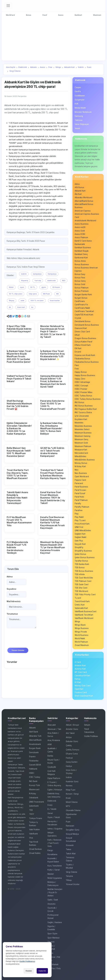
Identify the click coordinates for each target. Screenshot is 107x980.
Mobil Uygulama (55, 878)
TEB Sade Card (82, 584)
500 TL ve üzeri (37, 300)
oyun (22, 287)
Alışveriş (25, 280)
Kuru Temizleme (55, 866)
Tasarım (51, 942)
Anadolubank (35, 744)
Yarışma (69, 876)
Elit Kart (78, 348)
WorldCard (10, 15)
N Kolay (33, 794)
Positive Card (81, 692)
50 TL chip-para (16, 294)
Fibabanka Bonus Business (87, 362)
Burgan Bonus (81, 298)
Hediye (69, 766)
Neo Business (81, 473)
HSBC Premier (81, 389)
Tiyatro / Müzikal (70, 866)
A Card (78, 662)
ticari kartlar (55, 300)
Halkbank (33, 769)
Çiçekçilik (52, 767)
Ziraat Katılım (35, 853)
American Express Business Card (87, 216)
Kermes (69, 786)
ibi (10, 307)
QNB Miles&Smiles (83, 530)
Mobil (11, 287)
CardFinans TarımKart (84, 311)
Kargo (50, 850)
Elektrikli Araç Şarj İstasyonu (54, 795)
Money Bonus (81, 463)
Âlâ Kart (78, 194)
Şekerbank (34, 806)
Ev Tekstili (52, 809)
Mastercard (34, 790)
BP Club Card (81, 672)
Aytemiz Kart (80, 669)
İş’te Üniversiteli (82, 416)
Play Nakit (79, 517)
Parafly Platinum (82, 507)
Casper (78, 87)
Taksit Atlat (71, 854)
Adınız (10, 577)
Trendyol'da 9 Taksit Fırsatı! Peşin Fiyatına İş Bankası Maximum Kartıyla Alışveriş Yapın (53, 474)
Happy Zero (80, 379)
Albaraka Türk (35, 736)
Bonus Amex (80, 261)
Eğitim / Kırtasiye (55, 790)
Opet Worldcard (82, 477)
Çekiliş (69, 746)
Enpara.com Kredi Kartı (85, 355)
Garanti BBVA (35, 765)
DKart (77, 335)
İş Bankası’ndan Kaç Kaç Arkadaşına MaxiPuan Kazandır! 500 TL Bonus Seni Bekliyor (51, 428)
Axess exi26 (80, 227)
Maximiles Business (83, 426)
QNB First (79, 527)
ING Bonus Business (84, 406)
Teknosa (79, 120)
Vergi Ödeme (72, 872)
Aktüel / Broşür (73, 725)
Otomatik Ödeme (73, 810)
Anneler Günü (72, 729)
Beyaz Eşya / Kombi (53, 761)
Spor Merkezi (53, 938)
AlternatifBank (35, 740)
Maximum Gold (81, 443)
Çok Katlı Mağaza (51, 773)
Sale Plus (79, 541)
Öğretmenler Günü (71, 816)
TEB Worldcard (81, 591)
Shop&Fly (79, 547)
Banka (50, 756)
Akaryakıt (52, 725)
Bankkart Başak (82, 251)
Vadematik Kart (81, 608)
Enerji (50, 805)
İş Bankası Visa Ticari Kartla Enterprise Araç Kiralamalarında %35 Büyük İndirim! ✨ (53, 355)
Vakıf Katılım (34, 830)
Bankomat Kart (81, 258)
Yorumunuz (12, 614)
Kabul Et (42, 971)
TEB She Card (81, 588)
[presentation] (28, 639)
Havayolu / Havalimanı (52, 823)
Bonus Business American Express (86, 269)
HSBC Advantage (82, 382)
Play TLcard (80, 520)
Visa (31, 838)
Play (77, 514)
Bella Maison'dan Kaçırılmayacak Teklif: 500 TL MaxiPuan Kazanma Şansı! (19, 452)
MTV (68, 806)
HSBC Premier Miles (84, 392)
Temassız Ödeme (70, 859)
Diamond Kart (81, 328)
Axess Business (82, 224)
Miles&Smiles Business (85, 460)
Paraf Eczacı (80, 490)
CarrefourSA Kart (82, 676)
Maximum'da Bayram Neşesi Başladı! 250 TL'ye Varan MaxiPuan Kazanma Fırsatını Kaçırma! (53, 547)
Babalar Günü (72, 741)
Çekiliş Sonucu (73, 750)
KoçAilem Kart (81, 419)
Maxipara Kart (81, 450)
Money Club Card (83, 686)
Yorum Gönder (18, 650)
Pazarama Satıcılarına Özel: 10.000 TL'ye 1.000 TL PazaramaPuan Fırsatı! (53, 405)
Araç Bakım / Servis (53, 735)
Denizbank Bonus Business (87, 325)
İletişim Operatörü (52, 834)
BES (64, 280)
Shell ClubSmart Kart (84, 696)
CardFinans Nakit (82, 308)
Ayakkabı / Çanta (52, 750)
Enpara (32, 757)
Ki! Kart (78, 682)
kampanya (37, 274)
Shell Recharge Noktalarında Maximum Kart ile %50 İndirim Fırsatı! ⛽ (19, 405)
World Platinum (81, 642)
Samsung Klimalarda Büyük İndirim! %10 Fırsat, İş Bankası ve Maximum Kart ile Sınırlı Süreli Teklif (53, 381)
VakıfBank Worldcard (84, 618)
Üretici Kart (80, 605)
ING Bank (33, 781)
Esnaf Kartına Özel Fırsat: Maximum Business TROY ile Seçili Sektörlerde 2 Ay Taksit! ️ (53, 498)
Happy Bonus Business (85, 375)
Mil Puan (46, 294)
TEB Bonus (80, 568)
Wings (77, 622)
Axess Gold (80, 231)
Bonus (29, 15)
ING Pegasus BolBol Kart (86, 409)
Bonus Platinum (82, 288)
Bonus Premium (82, 291)
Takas (69, 849)
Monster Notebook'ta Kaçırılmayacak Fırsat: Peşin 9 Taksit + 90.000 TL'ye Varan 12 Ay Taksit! (53, 332)
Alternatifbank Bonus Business (84, 206)
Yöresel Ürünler (73, 884)
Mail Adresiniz (14, 601)
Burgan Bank (35, 748)
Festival (69, 758)
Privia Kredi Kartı (82, 524)
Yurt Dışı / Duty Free (54, 970)
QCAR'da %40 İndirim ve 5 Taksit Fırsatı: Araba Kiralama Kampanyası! (52, 452)
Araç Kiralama (54, 740)
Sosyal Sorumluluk (71, 840)
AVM (50, 744)
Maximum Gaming (82, 436)
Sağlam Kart (80, 534)
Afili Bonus (79, 187)
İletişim (87, 725)
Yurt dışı (38, 280)
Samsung (79, 116)
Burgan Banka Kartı (83, 295)
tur (32, 307)
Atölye (69, 737)
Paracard (79, 483)
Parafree (79, 510)
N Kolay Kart (80, 466)
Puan (68, 822)
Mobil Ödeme (72, 802)
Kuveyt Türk (34, 785)
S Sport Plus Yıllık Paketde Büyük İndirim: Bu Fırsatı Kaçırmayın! (19, 329)
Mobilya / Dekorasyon (53, 884)
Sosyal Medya (72, 834)
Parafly (78, 503)
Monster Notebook (83, 112)
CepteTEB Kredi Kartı (84, 315)
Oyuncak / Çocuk (52, 909)
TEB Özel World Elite (84, 578)
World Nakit (80, 638)
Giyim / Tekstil (54, 817)
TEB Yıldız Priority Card (85, 595)
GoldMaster (80, 96)
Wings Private (81, 632)
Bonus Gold (80, 284)
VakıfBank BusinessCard (85, 611)
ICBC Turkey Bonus (83, 396)
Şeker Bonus (80, 554)
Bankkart (78, 15)
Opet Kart (79, 689)
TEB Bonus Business (84, 571)
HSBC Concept (81, 386)
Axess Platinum (81, 237)
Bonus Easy (80, 274)
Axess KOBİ (80, 234)
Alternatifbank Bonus (84, 201)
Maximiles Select (82, 429)
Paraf (45, 15)
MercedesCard (81, 453)
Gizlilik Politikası (91, 736)
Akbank (32, 728)
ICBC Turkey (35, 777)
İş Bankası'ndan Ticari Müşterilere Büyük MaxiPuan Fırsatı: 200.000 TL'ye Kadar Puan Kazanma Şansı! (19, 356)
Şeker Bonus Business (85, 557)
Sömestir (70, 845)
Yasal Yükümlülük (89, 731)
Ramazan (70, 826)
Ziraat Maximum (82, 645)
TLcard (78, 598)
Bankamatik (80, 244)
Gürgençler (80, 100)
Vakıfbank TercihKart (84, 615)
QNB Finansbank (37, 802)
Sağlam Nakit (80, 537)
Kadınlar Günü (72, 782)
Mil (57, 294)
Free (77, 369)
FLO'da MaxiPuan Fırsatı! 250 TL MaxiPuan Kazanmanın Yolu (19, 521)
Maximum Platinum (83, 446)
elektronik (52, 280)
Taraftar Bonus (81, 561)
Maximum (97, 15)
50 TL (33, 287)
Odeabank (34, 798)
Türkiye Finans (36, 818)
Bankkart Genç (81, 254)
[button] (11, 316)
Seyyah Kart (80, 544)
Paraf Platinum (81, 500)
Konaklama (52, 854)
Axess (61, 15)
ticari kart (21, 307)
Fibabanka (34, 761)
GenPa (78, 91)
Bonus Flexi (80, 278)
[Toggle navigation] (8, 6)
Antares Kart (80, 665)
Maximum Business (83, 433)
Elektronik (80, 80)
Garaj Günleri (72, 762)
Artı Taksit (70, 733)
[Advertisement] (53, 38)
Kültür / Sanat (54, 870)
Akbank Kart (80, 191)
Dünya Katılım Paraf (83, 342)
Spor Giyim (52, 934)
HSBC (32, 773)
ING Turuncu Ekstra (83, 412)
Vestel (77, 128)
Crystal (78, 318)
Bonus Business (82, 264)
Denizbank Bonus (83, 322)
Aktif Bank (34, 732)
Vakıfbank (33, 834)
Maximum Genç (82, 439)
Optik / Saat (53, 900)
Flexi (77, 365)
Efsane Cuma (72, 754)
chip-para (33, 294)
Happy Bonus (81, 372)
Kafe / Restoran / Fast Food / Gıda (54, 843)
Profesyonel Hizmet (53, 917)
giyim (44, 287)
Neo (77, 470)
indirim (24, 274)
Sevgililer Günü (73, 830)
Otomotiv (52, 904)
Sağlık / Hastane (55, 922)
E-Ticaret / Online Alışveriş (54, 784)
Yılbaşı (69, 880)
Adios (77, 184)
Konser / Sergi (72, 794)
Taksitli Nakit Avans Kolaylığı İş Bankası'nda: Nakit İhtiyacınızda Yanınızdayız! (17, 498)
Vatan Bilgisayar (82, 124)
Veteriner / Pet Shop (54, 959)
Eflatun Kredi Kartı (83, 345)
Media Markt (80, 108)
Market (51, 874)
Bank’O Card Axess (83, 241)
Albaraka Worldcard (83, 197)
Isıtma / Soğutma (55, 829)
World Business (82, 635)
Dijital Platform (54, 778)
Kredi (68, 798)
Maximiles (79, 423)
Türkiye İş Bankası (33, 824)
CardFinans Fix (81, 305)
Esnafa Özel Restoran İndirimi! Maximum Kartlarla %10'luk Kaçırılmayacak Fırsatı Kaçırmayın (52, 523)
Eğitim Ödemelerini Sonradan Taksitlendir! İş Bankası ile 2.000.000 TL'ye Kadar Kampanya (19, 428)
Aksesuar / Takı (54, 729)
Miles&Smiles (80, 456)
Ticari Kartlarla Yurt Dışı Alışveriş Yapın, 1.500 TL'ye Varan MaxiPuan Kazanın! (18, 474)
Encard (78, 352)
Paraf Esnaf (80, 493)
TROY (32, 814)
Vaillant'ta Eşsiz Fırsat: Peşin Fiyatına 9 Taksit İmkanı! (19, 379)
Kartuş (78, 679)
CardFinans (80, 301)
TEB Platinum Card (83, 581)
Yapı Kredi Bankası (34, 843)
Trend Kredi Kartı (82, 601)
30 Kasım (56, 287)
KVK (77, 104)
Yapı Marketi (53, 964)
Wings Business (82, 628)
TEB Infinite (80, 574)
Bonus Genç (80, 281)
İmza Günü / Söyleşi (71, 772)
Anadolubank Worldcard (85, 221)
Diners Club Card (82, 332)
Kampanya (52, 274)
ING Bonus (79, 402)
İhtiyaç (12, 300)
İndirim (69, 777)
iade (22, 300)
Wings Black (80, 625)
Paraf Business (81, 487)
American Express (83, 211)
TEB (31, 810)
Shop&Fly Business (83, 551)
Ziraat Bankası (35, 849)
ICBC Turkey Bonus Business (88, 399)
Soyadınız (11, 589)
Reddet (29, 971)
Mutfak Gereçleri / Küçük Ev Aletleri (55, 892)
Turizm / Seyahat (51, 947)
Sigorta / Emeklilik (51, 928)
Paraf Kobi (79, 497)
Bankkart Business (83, 248)
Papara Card (80, 480)
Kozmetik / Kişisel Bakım (53, 860)
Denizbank (34, 752)
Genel (50, 813)
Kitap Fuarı (71, 790)
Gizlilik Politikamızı (27, 961)
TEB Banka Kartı (82, 564)
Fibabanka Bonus (82, 359)
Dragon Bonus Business (85, 338)
